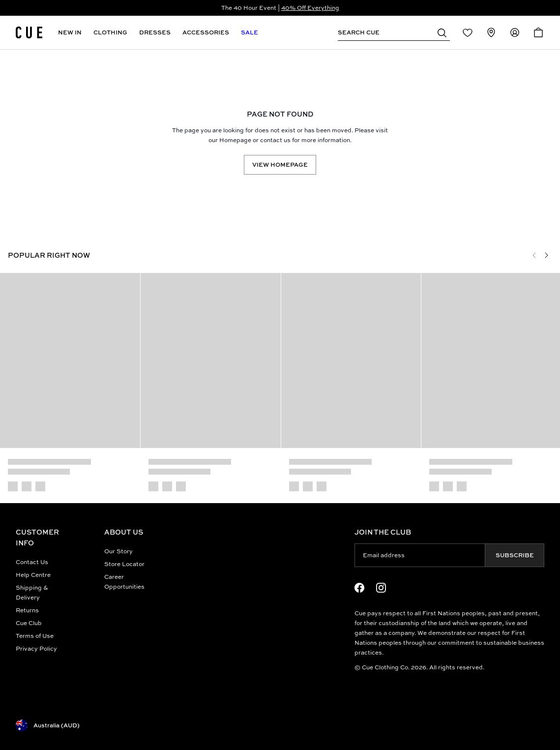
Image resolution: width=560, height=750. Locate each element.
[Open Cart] (538, 32)
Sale (250, 32)
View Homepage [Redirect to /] (280, 165)
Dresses (155, 32)
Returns (27, 610)
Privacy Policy (36, 648)
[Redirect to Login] (468, 32)
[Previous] (534, 255)
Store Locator (124, 564)
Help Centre (33, 575)
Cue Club (29, 623)
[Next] (546, 255)
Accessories (206, 32)
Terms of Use (35, 636)
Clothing (110, 32)
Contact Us (32, 562)
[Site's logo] (29, 32)
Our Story (118, 551)
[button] (442, 32)
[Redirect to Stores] (491, 32)
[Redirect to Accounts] (515, 32)
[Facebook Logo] (359, 588)
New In (70, 32)
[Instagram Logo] (381, 588)
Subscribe (515, 555)
